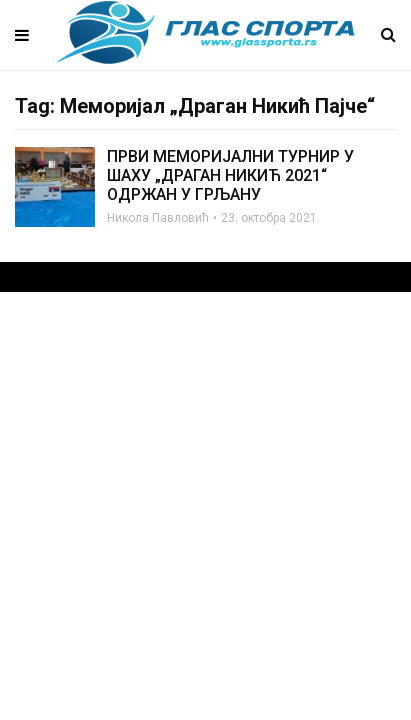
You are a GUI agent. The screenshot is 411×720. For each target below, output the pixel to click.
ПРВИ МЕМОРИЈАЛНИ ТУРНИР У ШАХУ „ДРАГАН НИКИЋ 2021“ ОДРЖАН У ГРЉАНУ (230, 175)
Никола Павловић (158, 218)
